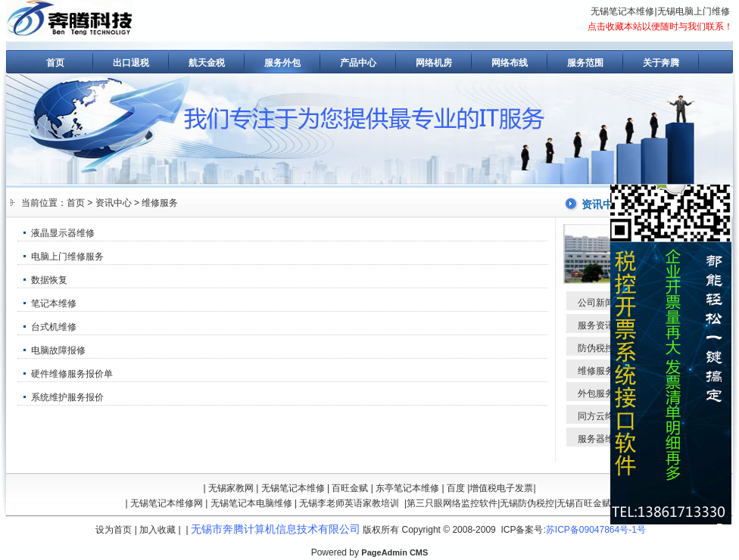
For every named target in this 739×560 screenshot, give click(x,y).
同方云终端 (600, 416)
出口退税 (131, 63)
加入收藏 (157, 530)
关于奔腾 (661, 63)
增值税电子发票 (501, 488)
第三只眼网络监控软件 (452, 503)
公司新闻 (596, 303)
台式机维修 (54, 327)
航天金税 (207, 63)
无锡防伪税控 (527, 503)
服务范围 (585, 63)
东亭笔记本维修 (407, 488)
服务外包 (282, 63)
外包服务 (596, 394)
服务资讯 (596, 325)
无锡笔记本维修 (622, 11)
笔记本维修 (54, 303)
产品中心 (358, 63)
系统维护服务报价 (67, 397)
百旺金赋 (350, 488)
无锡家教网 (231, 488)
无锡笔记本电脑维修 (251, 503)
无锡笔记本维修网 (167, 503)
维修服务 (160, 203)
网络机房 (434, 63)
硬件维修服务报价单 (72, 374)
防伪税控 (596, 348)
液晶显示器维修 (63, 233)
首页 (55, 63)
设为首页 (114, 530)
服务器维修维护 (610, 439)
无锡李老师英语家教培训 (349, 503)
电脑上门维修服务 (67, 257)
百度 (456, 488)
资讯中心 (114, 203)
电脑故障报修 (58, 350)
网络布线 (510, 63)
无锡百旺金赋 (584, 503)
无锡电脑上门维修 (694, 11)
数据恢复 (49, 280)
